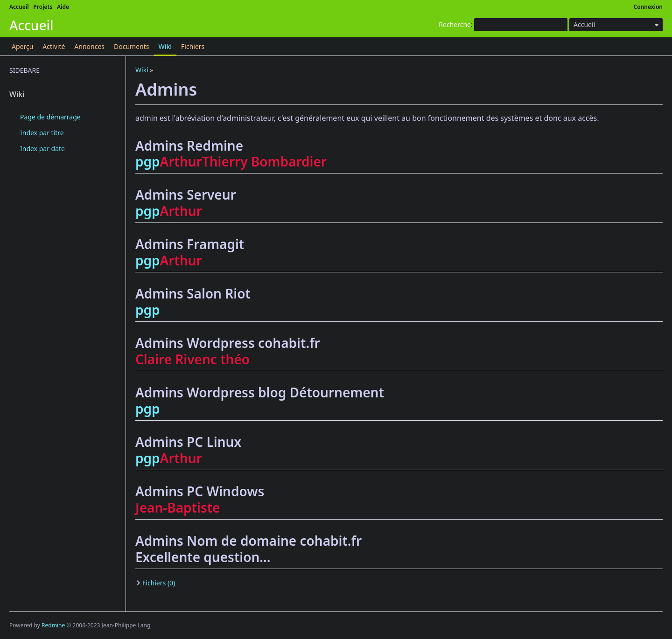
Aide (63, 7)
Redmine (53, 625)
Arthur (181, 161)
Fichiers (193, 46)
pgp (148, 161)
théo (235, 359)
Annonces (89, 46)
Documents (131, 46)
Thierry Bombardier (264, 161)
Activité (54, 46)
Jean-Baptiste (178, 507)
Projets (43, 7)
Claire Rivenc (176, 359)
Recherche (455, 24)
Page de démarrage (50, 117)
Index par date (42, 149)
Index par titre (42, 133)
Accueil (19, 7)
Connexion (648, 7)
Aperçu (22, 46)
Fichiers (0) (159, 583)
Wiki (165, 46)
